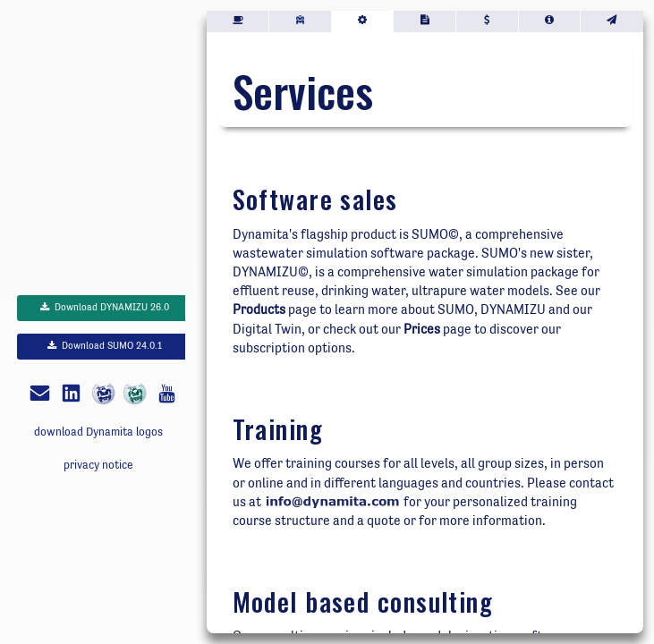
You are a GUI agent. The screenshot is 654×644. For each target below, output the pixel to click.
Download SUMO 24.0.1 (105, 346)
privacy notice (98, 465)
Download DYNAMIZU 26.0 (105, 307)
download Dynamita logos (98, 432)
